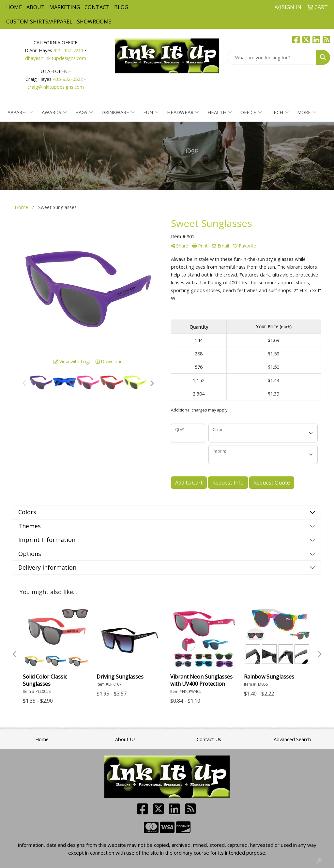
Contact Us (209, 739)
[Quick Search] (272, 57)
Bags (84, 112)
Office (251, 112)
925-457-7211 (68, 50)
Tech (280, 112)
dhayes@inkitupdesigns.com (56, 58)
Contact (97, 7)
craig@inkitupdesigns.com (56, 87)
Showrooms (94, 22)
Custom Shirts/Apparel (39, 22)
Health (220, 112)
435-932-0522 (68, 79)
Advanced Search (292, 739)
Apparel (20, 112)
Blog (121, 7)
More (307, 112)
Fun (151, 112)
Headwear (183, 112)
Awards (54, 112)
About (36, 7)
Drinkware (118, 112)
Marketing (65, 7)
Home (14, 7)
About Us (125, 739)
